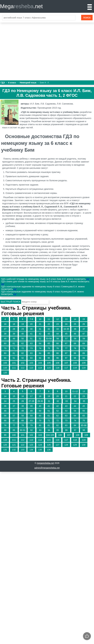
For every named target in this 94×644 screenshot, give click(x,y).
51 (31, 339)
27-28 (31, 401)
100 (5, 363)
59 (84, 339)
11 (49, 319)
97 (66, 358)
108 (75, 363)
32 (49, 329)
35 (84, 401)
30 (31, 329)
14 (75, 319)
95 (49, 358)
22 (49, 324)
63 (31, 343)
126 (49, 445)
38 (5, 334)
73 (31, 348)
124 (40, 445)
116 (57, 368)
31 (40, 329)
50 (23, 339)
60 (5, 343)
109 (84, 363)
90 (5, 358)
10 (40, 319)
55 (84, 411)
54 (75, 411)
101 (14, 363)
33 (57, 329)
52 (40, 339)
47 (84, 334)
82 (23, 353)
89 (84, 353)
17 (31, 396)
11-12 (75, 391)
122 (23, 445)
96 (57, 358)
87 (66, 353)
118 (75, 368)
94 (40, 358)
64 (40, 343)
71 (14, 348)
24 (66, 324)
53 (66, 411)
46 (75, 334)
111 (14, 368)
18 (14, 324)
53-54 (49, 339)
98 (75, 358)
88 (75, 353)
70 (5, 348)
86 (57, 353)
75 (49, 348)
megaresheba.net (45, 463)
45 (66, 334)
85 (49, 353)
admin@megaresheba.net (47, 468)
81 (14, 353)
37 (84, 329)
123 (31, 445)
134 (31, 450)
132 (14, 450)
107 (66, 363)
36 (75, 329)
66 (57, 343)
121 (14, 445)
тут (88, 279)
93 (31, 358)
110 (5, 368)
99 (84, 358)
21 (40, 324)
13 (66, 319)
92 (23, 358)
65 (49, 343)
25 (75, 324)
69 (84, 343)
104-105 (50, 435)
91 (14, 358)
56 (58, 339)
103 (31, 363)
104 (40, 363)
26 (84, 324)
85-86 (84, 425)
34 (75, 401)
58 (75, 339)
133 (23, 450)
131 (5, 450)
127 (57, 445)
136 (49, 450)
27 (5, 329)
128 (66, 445)
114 (40, 368)
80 (5, 353)
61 (14, 343)
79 (84, 348)
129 (75, 445)
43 (49, 334)
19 (23, 324)
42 (40, 334)
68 (75, 343)
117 (66, 368)
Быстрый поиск (11, 302)
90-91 (23, 430)
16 (5, 324)
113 (31, 368)
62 (23, 343)
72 (23, 348)
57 (66, 339)
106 (57, 363)
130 (84, 445)
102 (23, 363)
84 (40, 353)
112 (23, 368)
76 (57, 348)
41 (31, 334)
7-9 (31, 319)
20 (31, 324)
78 (75, 348)
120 (5, 373)
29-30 (40, 401)
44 (57, 334)
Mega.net (21, 6)
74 (40, 348)
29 (23, 329)
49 (14, 339)
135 (40, 450)
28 (14, 329)
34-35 (66, 329)
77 (66, 348)
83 (31, 353)
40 (23, 334)
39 (14, 334)
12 (57, 319)
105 (49, 363)
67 (66, 343)
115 (49, 368)
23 (57, 324)
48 (5, 339)
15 (84, 319)
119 (84, 368)
